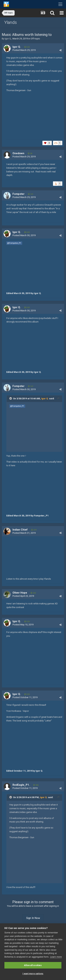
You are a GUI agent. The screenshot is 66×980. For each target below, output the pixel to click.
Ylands (11, 22)
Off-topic (35, 39)
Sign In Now (33, 918)
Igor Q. (8, 39)
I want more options (33, 974)
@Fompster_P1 (14, 243)
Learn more (56, 957)
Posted (24, 50)
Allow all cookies (33, 965)
